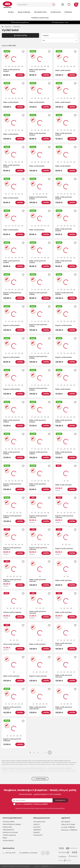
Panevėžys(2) (38, 835)
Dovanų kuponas (8, 840)
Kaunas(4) (37, 827)
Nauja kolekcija (24, 12)
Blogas (5, 838)
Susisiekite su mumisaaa (28, 853)
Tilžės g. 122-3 (66, 824)
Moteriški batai (40, 12)
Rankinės (68, 12)
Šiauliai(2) (37, 832)
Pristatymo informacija (10, 832)
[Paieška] (34, 5)
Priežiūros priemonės (40, 18)
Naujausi (60, 35)
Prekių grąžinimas (8, 830)
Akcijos (11, 12)
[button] (77, 22)
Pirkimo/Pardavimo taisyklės (12, 824)
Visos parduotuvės (39, 822)
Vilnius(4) (37, 824)
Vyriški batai (56, 12)
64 (60, 40)
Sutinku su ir (32, 804)
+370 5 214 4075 (9, 853)
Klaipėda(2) (37, 830)
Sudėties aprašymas (9, 835)
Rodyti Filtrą (20, 35)
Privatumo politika (9, 822)
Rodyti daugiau (40, 779)
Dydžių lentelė (7, 827)
